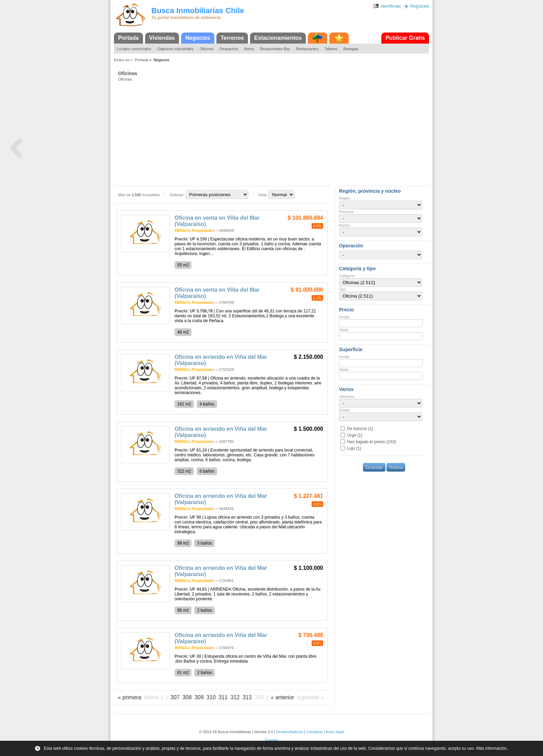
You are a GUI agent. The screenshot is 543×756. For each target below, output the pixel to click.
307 (175, 697)
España (271, 740)
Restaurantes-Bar (275, 49)
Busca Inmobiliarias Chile (198, 11)
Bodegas (351, 49)
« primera (130, 697)
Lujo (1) (354, 448)
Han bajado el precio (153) (371, 442)
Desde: (345, 317)
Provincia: (347, 212)
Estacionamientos (278, 38)
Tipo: (343, 289)
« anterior (283, 697)
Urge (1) (355, 435)
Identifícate (391, 6)
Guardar (374, 467)
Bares (249, 49)
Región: (345, 198)
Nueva (396, 467)
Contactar (314, 732)
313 (247, 697)
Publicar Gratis (405, 38)
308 (187, 697)
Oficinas (206, 49)
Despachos (229, 49)
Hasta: (344, 330)
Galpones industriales (176, 49)
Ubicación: (347, 397)
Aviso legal (335, 732)
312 (235, 697)
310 (211, 697)
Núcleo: (345, 225)
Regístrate (420, 6)
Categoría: (347, 276)
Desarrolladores (290, 732)
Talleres (331, 49)
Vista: (263, 195)
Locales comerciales (134, 49)
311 (223, 697)
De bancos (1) (360, 429)
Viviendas (162, 38)
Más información (491, 748)
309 (199, 697)
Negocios (198, 38)
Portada (128, 38)
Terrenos (232, 38)
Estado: (345, 410)
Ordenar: (177, 195)
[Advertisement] (274, 133)
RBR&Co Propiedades (195, 230)
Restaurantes (307, 49)
